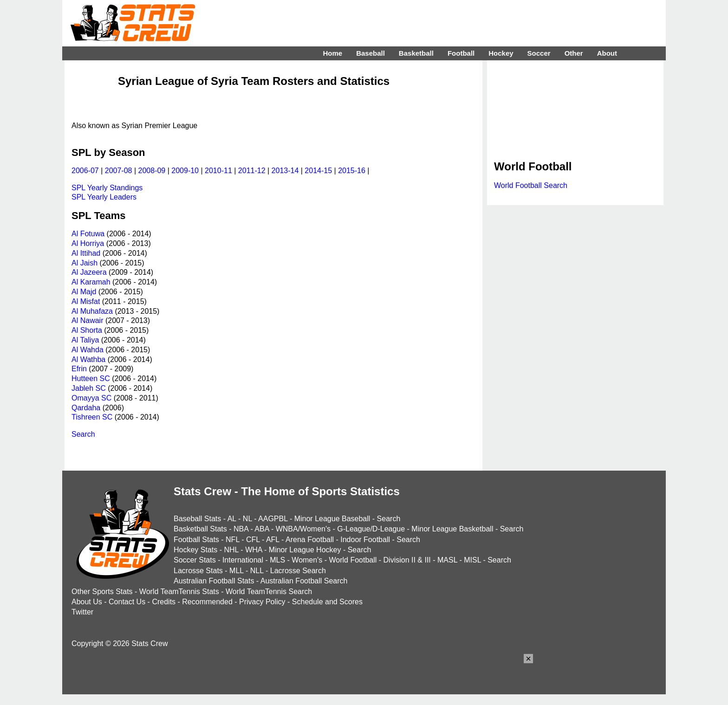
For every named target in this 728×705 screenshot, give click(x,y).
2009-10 (185, 171)
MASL (447, 560)
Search (83, 434)
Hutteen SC (91, 378)
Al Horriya (88, 243)
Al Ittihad (86, 253)
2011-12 (252, 171)
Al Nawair (87, 320)
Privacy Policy (262, 602)
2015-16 (352, 171)
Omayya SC (91, 398)
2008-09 (152, 171)
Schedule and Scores (327, 602)
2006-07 (85, 171)
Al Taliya (85, 340)
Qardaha (86, 408)
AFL (273, 540)
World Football (353, 560)
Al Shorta (87, 330)
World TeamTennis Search (269, 592)
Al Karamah (91, 282)
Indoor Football (365, 540)
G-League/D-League (371, 529)
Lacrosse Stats (198, 571)
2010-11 (218, 171)
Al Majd (84, 292)
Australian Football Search (304, 581)
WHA (253, 550)
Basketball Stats (200, 529)
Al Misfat (86, 301)
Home (332, 53)
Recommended (207, 602)
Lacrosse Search (298, 571)
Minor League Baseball (332, 519)
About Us (87, 602)
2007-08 (119, 171)
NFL (233, 540)
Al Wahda (88, 350)
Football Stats (196, 540)
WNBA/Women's (303, 529)
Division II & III (407, 560)
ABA (262, 529)
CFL (253, 540)
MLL (237, 571)
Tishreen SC (92, 417)
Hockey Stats (195, 550)
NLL (257, 571)
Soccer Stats (195, 560)
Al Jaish (84, 263)
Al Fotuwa (88, 234)
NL (247, 519)
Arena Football (310, 540)
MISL (472, 560)
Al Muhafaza (92, 311)
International (243, 560)
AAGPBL (273, 519)
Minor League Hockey (305, 550)
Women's (307, 560)
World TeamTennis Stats (179, 592)
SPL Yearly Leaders (104, 197)
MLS (277, 560)
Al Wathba (88, 359)
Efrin (79, 369)
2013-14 (285, 171)
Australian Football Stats (214, 581)
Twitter (82, 612)
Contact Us (127, 602)
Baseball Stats (197, 519)
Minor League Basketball (452, 529)
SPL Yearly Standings (107, 188)
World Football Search (531, 185)
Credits (164, 602)
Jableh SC (89, 388)
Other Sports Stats (102, 592)
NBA (241, 529)
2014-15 (318, 171)
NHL (231, 550)
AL (232, 519)
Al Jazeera (89, 272)
